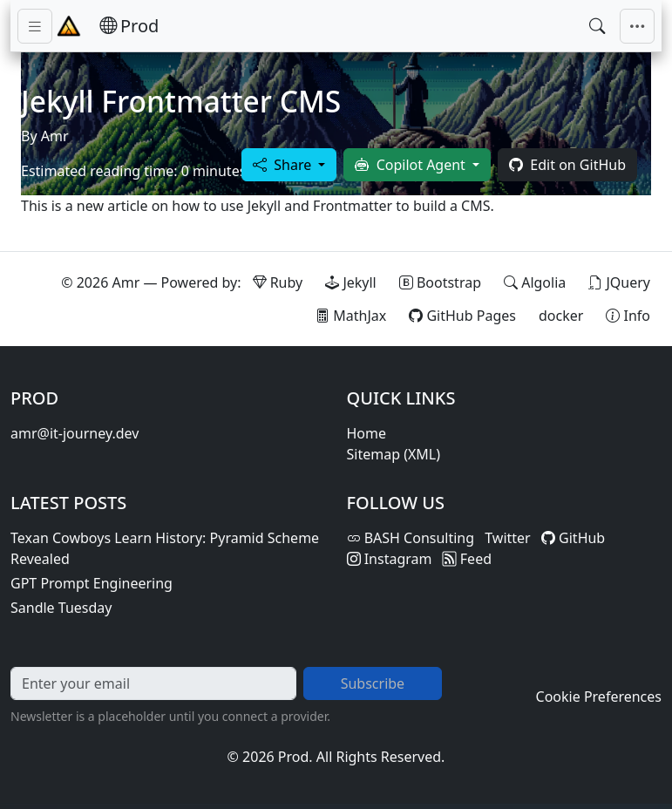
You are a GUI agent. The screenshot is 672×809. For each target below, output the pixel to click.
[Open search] (597, 26)
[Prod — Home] (129, 26)
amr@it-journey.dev (75, 433)
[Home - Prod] (69, 26)
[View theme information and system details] (628, 316)
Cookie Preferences (599, 697)
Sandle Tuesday (61, 608)
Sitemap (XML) (394, 454)
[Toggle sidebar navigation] (35, 26)
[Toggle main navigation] (637, 26)
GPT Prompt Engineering (92, 583)
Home (367, 433)
